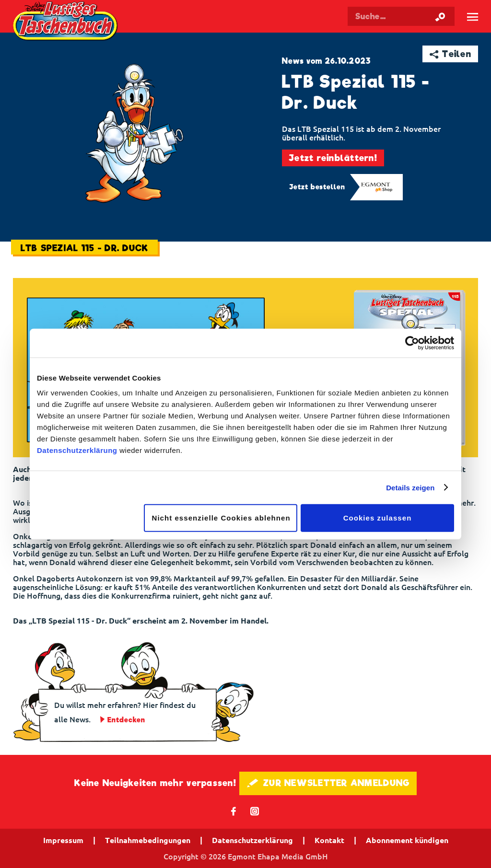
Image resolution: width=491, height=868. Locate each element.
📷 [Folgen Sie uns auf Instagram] (255, 811)
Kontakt (329, 840)
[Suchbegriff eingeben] (401, 16)
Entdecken (127, 720)
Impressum (63, 840)
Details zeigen (410, 487)
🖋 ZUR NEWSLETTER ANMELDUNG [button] (328, 783)
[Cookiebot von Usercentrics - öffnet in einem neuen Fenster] (412, 343)
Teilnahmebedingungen (148, 840)
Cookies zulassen (378, 518)
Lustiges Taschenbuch (66, 22)
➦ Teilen (450, 54)
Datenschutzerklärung (77, 450)
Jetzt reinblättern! (333, 158)
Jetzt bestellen (317, 187)
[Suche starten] (440, 16)
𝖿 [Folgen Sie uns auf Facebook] (234, 811)
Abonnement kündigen (407, 840)
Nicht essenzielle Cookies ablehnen (221, 518)
